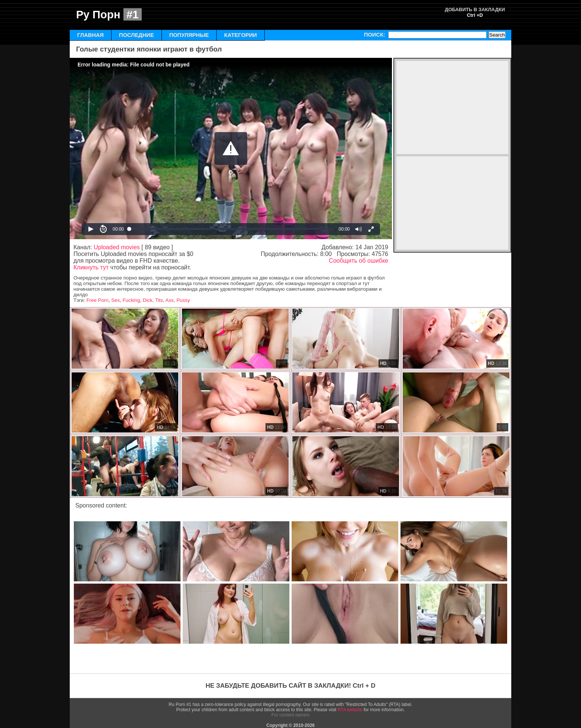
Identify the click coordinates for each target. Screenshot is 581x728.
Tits (159, 300)
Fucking (131, 300)
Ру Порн (109, 14)
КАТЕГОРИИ (241, 35)
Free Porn (98, 300)
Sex (115, 300)
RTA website (350, 710)
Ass (170, 300)
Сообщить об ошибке (359, 261)
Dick (148, 300)
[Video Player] (231, 149)
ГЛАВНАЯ (90, 35)
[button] (231, 149)
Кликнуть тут (91, 267)
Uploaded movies (117, 247)
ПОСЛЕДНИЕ (136, 35)
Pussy (183, 300)
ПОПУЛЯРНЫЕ (189, 35)
